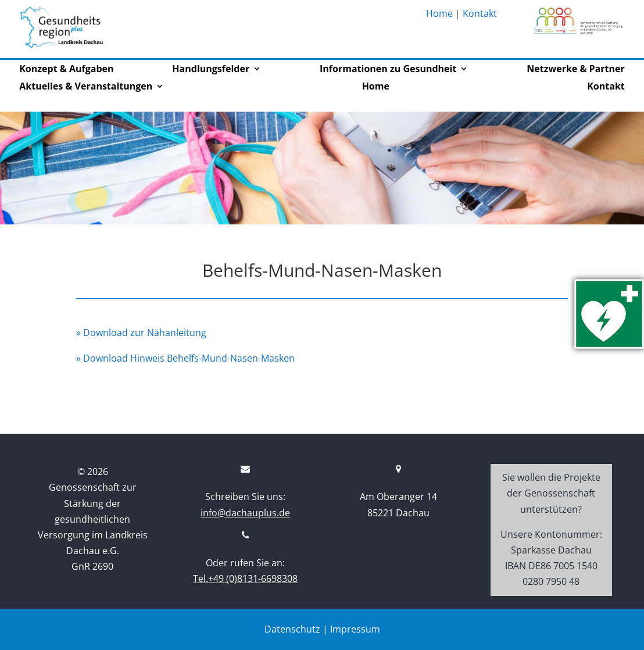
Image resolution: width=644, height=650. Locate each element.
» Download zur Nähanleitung (141, 333)
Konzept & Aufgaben (66, 70)
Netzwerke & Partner (575, 70)
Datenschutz (292, 629)
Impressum (355, 629)
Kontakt (480, 13)
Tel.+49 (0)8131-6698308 (245, 578)
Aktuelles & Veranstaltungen (86, 87)
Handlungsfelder (211, 70)
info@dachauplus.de (245, 513)
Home (439, 13)
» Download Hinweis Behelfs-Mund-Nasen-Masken (185, 358)
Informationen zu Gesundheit (388, 70)
